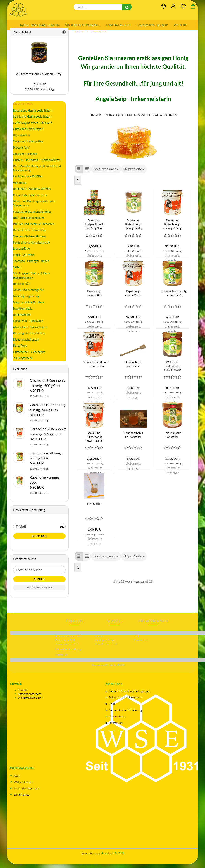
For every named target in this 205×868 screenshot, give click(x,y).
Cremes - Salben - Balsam (29, 240)
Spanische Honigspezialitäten (32, 120)
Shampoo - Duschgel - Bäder (31, 265)
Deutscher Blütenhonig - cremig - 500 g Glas (133, 228)
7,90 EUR (39, 88)
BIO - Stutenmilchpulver (29, 221)
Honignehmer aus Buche (133, 368)
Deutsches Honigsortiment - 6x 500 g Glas (94, 228)
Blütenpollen (21, 139)
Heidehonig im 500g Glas (172, 438)
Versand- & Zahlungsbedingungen (130, 695)
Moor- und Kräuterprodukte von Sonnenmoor (34, 207)
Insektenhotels (23, 312)
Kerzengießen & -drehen (29, 337)
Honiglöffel (94, 507)
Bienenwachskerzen (26, 343)
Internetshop (89, 857)
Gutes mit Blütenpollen (28, 145)
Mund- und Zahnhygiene (29, 294)
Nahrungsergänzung (26, 300)
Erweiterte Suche (39, 591)
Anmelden (39, 540)
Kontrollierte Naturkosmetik (32, 246)
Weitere (180, 25)
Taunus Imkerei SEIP (152, 25)
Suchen (39, 583)
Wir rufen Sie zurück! (31, 701)
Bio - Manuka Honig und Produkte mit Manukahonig (37, 172)
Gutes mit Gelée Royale (28, 133)
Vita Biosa (20, 186)
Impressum (116, 726)
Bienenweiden (22, 318)
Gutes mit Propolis (25, 157)
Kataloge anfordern (30, 698)
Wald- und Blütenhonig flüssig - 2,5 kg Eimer (94, 441)
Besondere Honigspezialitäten (33, 114)
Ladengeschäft (119, 25)
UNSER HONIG (23, 108)
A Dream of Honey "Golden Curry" (39, 77)
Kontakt (23, 694)
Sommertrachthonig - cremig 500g (174, 297)
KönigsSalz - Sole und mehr (30, 199)
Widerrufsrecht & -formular (126, 701)
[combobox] (106, 173)
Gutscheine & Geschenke (29, 355)
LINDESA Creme (24, 259)
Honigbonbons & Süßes (28, 180)
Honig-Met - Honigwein (28, 324)
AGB (112, 707)
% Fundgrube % (23, 362)
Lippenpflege (21, 252)
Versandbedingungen (27, 792)
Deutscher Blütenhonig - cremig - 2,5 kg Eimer (172, 228)
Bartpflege (20, 349)
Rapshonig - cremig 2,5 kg (133, 297)
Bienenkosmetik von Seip (29, 234)
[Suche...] (127, 7)
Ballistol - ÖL (21, 287)
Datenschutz (117, 720)
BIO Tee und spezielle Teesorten (34, 228)
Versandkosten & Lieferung (126, 714)
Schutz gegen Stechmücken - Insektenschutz (31, 279)
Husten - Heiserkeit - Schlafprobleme (37, 163)
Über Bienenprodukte (83, 25)
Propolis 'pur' (21, 151)
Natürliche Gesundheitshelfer (32, 215)
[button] (79, 173)
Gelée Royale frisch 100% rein (33, 126)
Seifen (17, 271)
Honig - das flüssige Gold (39, 25)
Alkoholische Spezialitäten (30, 331)
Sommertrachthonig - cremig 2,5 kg (96, 368)
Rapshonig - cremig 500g (94, 297)
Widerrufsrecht (23, 786)
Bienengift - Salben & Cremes (32, 192)
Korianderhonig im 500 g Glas (133, 438)
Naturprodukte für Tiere (29, 306)
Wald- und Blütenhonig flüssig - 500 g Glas (172, 370)
